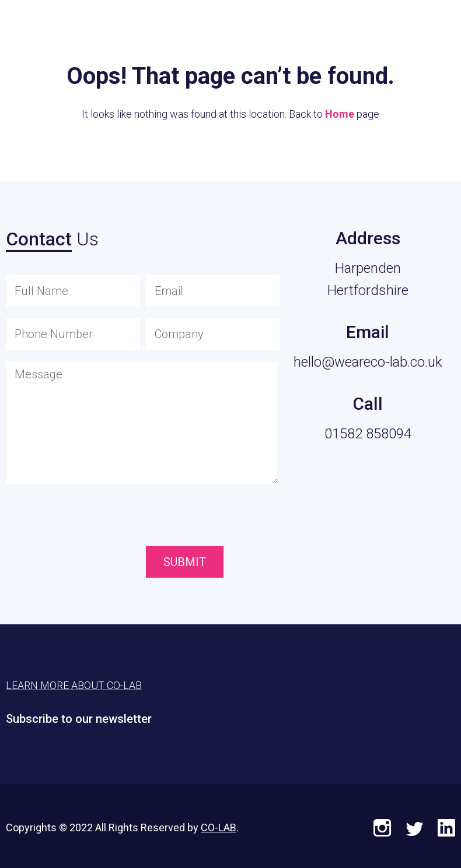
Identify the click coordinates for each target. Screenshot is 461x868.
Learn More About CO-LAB (74, 685)
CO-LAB (219, 827)
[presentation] (212, 518)
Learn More (391, 27)
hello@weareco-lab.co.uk (368, 362)
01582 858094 (368, 434)
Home (340, 114)
